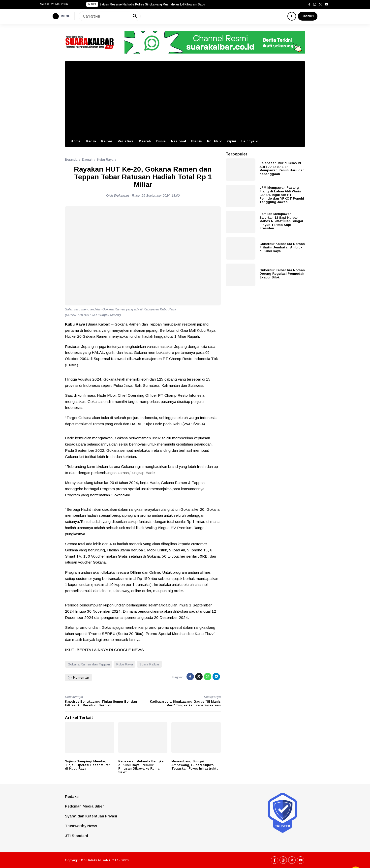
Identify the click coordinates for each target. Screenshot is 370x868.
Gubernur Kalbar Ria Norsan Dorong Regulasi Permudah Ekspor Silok (282, 274)
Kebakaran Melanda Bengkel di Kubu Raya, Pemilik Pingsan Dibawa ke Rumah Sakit (141, 767)
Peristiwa (125, 141)
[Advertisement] (185, 98)
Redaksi (72, 796)
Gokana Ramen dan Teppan (89, 664)
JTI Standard (77, 836)
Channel (308, 16)
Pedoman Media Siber (84, 806)
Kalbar (107, 141)
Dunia (161, 141)
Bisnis (197, 141)
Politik (213, 141)
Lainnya (248, 141)
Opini (232, 141)
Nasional (179, 141)
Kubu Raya (125, 664)
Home (76, 141)
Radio (91, 141)
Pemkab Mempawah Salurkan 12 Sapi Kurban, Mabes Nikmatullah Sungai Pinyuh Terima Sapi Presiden (281, 221)
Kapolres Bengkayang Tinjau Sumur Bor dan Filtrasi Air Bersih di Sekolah (101, 703)
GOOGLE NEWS (129, 650)
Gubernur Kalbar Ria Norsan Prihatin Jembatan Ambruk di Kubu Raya (282, 247)
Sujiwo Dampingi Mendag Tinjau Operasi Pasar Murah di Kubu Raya (88, 765)
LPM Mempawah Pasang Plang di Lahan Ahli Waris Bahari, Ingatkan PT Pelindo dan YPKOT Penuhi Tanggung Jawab (282, 195)
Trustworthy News (81, 826)
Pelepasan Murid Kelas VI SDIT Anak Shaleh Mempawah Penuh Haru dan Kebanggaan (282, 168)
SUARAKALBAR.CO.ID (101, 860)
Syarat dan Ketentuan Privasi (91, 816)
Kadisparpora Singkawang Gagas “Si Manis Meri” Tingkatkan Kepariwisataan (185, 703)
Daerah (145, 141)
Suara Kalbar (149, 664)
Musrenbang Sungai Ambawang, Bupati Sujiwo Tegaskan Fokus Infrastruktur (196, 765)
